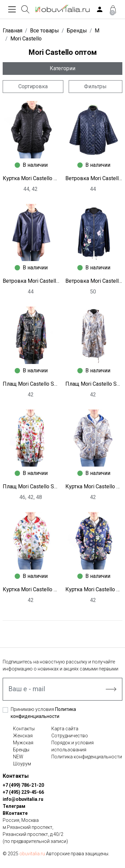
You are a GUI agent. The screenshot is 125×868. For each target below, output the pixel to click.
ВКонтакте (15, 813)
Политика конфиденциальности (87, 757)
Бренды (21, 750)
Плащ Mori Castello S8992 (31, 486)
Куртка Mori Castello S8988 (94, 589)
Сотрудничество (70, 736)
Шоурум (22, 764)
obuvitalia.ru (32, 854)
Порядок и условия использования (72, 746)
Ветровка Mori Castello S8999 (31, 281)
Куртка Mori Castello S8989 (31, 589)
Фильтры (95, 86)
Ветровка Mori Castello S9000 (94, 178)
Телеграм (14, 806)
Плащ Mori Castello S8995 (31, 384)
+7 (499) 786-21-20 (23, 785)
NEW (18, 757)
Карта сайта (65, 729)
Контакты (24, 729)
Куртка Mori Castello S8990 (94, 486)
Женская (23, 736)
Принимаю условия (43, 713)
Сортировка (33, 86)
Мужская (23, 743)
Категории (62, 68)
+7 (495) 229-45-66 (23, 792)
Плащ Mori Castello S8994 (94, 384)
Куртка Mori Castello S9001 (31, 178)
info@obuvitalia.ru (23, 799)
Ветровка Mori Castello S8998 (94, 281)
